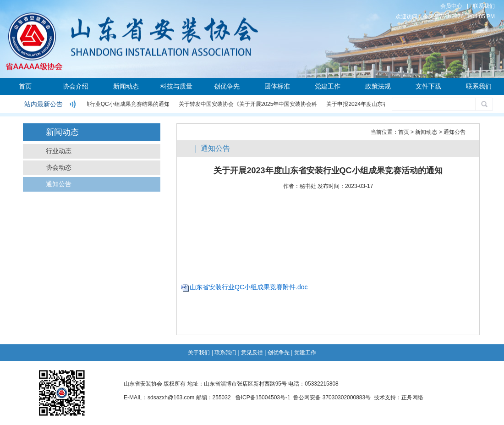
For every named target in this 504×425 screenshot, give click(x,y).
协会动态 (59, 168)
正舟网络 (412, 397)
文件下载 (428, 86)
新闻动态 (126, 86)
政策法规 (378, 86)
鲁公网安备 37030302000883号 (332, 397)
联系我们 (484, 6)
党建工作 (328, 86)
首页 (25, 86)
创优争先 (227, 86)
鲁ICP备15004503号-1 (263, 397)
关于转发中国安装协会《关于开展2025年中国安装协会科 (249, 104)
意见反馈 (252, 353)
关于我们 (199, 353)
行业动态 (59, 151)
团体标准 (277, 86)
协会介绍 (76, 86)
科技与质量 (176, 86)
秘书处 (308, 186)
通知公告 (59, 184)
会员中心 (451, 6)
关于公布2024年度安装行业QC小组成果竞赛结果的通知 (102, 104)
